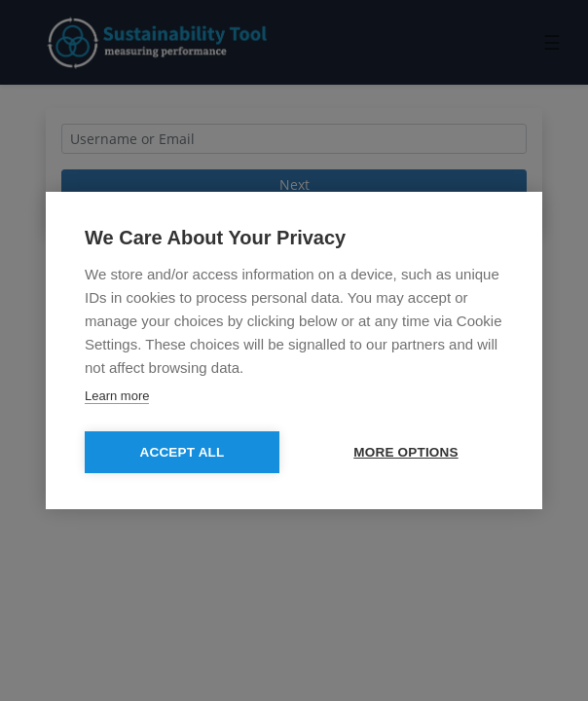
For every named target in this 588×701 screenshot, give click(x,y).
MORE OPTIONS (405, 452)
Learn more (117, 396)
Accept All (183, 452)
